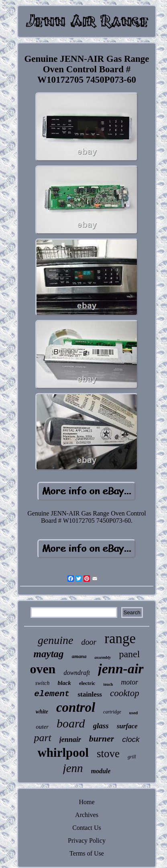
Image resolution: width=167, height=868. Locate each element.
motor (129, 682)
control (76, 707)
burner (102, 739)
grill (132, 757)
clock (131, 739)
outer (42, 727)
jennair (70, 740)
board (71, 723)
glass (101, 726)
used (133, 713)
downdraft (77, 673)
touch (108, 684)
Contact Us (87, 828)
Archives (87, 815)
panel (129, 654)
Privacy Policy (87, 840)
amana (79, 656)
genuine (56, 640)
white (42, 712)
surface (127, 726)
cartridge (112, 712)
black (64, 683)
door (89, 642)
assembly (103, 657)
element (52, 694)
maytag (49, 654)
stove (108, 754)
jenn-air (121, 669)
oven (43, 669)
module (101, 771)
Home (87, 802)
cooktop (125, 693)
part (42, 738)
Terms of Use (87, 853)
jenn (73, 768)
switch (43, 683)
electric (87, 683)
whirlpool (63, 753)
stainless (90, 694)
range (120, 639)
